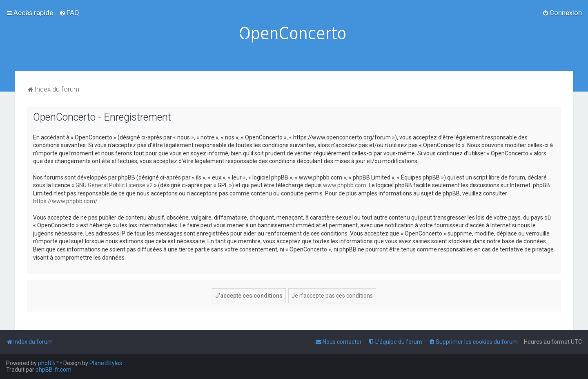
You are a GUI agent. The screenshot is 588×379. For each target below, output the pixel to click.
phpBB (47, 363)
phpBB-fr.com (53, 370)
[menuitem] (69, 13)
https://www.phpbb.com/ (65, 201)
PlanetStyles (106, 363)
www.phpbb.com (345, 185)
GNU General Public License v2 (114, 185)
